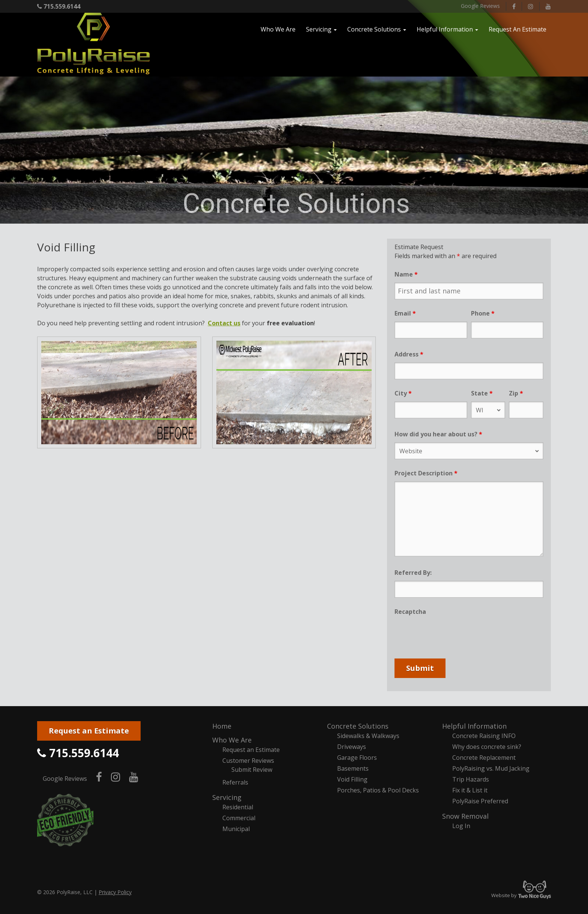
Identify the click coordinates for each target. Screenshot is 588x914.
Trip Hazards (471, 779)
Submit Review (252, 770)
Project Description (426, 473)
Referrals (235, 782)
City (403, 393)
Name (406, 274)
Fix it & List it (470, 790)
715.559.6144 (59, 6)
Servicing (227, 797)
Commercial (239, 818)
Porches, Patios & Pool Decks (378, 790)
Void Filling (352, 779)
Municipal (236, 829)
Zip (516, 393)
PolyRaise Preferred (480, 801)
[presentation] (451, 634)
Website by (521, 895)
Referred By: (413, 573)
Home (222, 726)
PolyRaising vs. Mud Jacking (491, 768)
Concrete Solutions (358, 726)
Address (409, 354)
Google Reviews (480, 6)
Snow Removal (465, 816)
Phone (483, 313)
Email (405, 313)
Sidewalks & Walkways (368, 736)
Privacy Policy (115, 892)
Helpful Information (474, 726)
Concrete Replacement (484, 758)
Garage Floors (357, 758)
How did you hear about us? (438, 434)
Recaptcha (410, 612)
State (482, 393)
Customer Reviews (248, 761)
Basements (353, 768)
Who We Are (232, 740)
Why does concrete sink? (487, 747)
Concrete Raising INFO (484, 736)
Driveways (352, 747)
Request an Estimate (89, 731)
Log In (461, 826)
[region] (294, 150)
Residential (238, 807)
